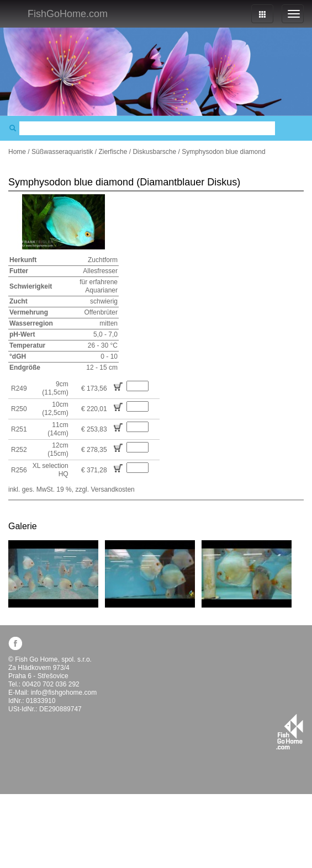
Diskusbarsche (154, 152)
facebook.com (15, 643)
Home (17, 152)
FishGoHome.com (68, 14)
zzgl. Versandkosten (105, 489)
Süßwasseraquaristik (62, 152)
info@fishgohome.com (64, 693)
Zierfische (113, 152)
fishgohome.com (290, 732)
